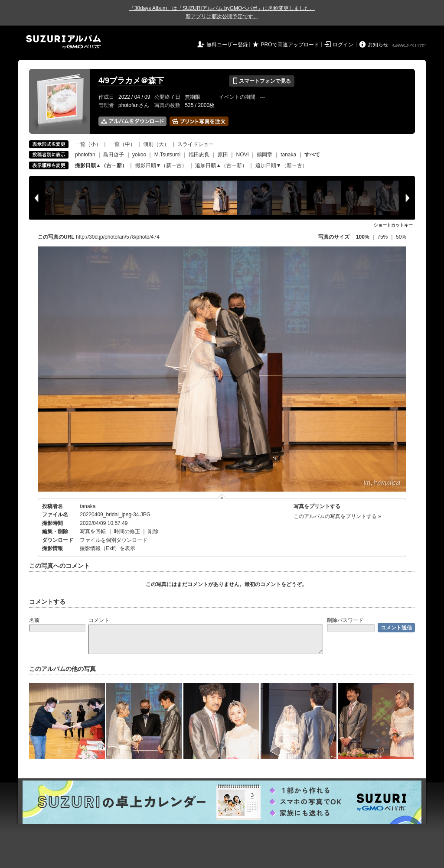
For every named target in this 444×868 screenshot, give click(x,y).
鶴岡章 (264, 155)
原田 (223, 155)
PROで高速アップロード (290, 45)
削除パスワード (345, 620)
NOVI (242, 155)
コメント (99, 620)
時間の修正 (127, 531)
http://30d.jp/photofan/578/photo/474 (118, 237)
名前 (34, 620)
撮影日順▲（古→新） (101, 165)
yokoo (139, 155)
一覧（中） (122, 144)
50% (401, 237)
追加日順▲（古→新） (221, 165)
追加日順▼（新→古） (281, 165)
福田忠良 (199, 155)
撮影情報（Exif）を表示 (108, 548)
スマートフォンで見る (262, 81)
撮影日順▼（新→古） (161, 165)
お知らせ (378, 45)
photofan (85, 155)
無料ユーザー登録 (227, 45)
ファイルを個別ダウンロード (114, 540)
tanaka (288, 155)
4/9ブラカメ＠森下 (131, 81)
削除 (153, 531)
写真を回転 (93, 531)
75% (383, 237)
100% (363, 237)
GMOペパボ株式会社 (410, 45)
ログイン (343, 45)
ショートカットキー (393, 225)
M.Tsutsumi (168, 155)
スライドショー (196, 144)
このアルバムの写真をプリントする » (337, 516)
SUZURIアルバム (64, 42)
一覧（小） (88, 144)
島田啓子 (114, 155)
